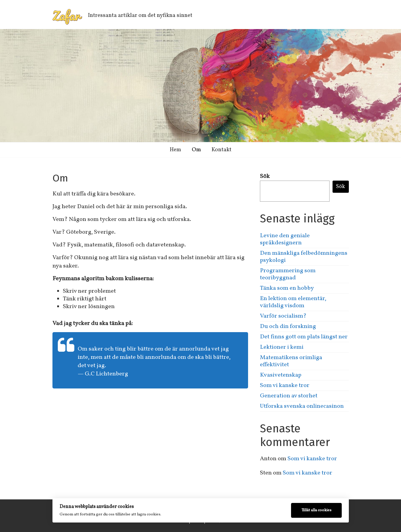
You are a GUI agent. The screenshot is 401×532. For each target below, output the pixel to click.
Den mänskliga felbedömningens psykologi (304, 257)
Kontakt (222, 150)
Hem (175, 150)
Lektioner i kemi (282, 347)
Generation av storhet (289, 396)
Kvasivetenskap (281, 375)
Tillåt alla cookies (316, 510)
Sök (265, 176)
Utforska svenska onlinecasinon (302, 406)
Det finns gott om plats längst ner (304, 337)
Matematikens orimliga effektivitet (291, 361)
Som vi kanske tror (285, 386)
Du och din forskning (288, 326)
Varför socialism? (283, 316)
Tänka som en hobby (287, 288)
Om (196, 150)
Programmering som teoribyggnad (288, 274)
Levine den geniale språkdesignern (285, 239)
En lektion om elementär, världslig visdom (293, 302)
